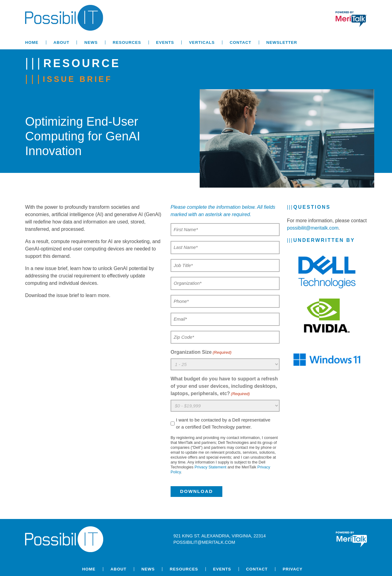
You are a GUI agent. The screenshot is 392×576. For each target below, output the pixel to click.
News (91, 42)
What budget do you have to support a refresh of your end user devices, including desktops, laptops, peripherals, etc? (224, 387)
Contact (240, 42)
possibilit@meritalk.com (313, 228)
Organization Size (201, 353)
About (62, 42)
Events (165, 42)
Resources (127, 42)
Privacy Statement (210, 467)
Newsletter (282, 42)
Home (32, 42)
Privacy (293, 569)
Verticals (202, 42)
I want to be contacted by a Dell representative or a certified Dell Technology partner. (223, 423)
